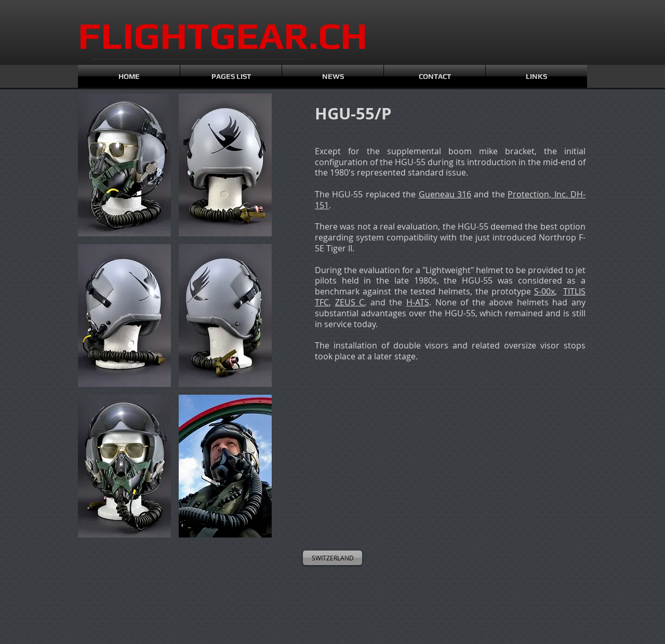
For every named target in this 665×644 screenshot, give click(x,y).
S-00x (544, 291)
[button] (124, 165)
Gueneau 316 (445, 194)
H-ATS (418, 302)
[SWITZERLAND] (332, 558)
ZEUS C (350, 302)
